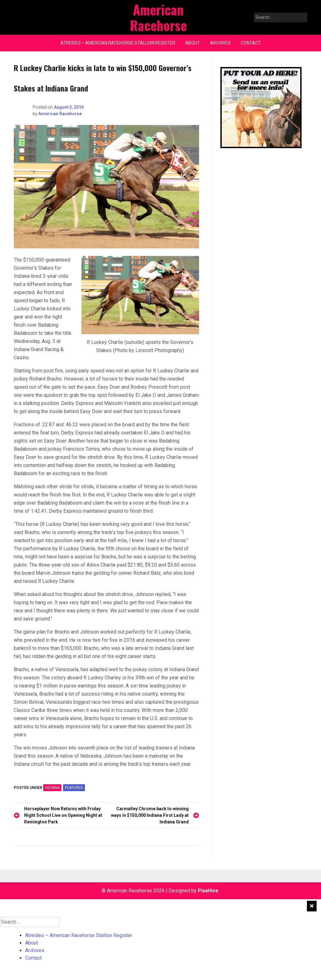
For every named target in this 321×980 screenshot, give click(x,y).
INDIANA (52, 788)
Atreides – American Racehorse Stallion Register (118, 43)
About (193, 43)
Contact (251, 43)
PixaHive (208, 891)
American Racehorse (60, 114)
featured (74, 788)
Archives (220, 43)
